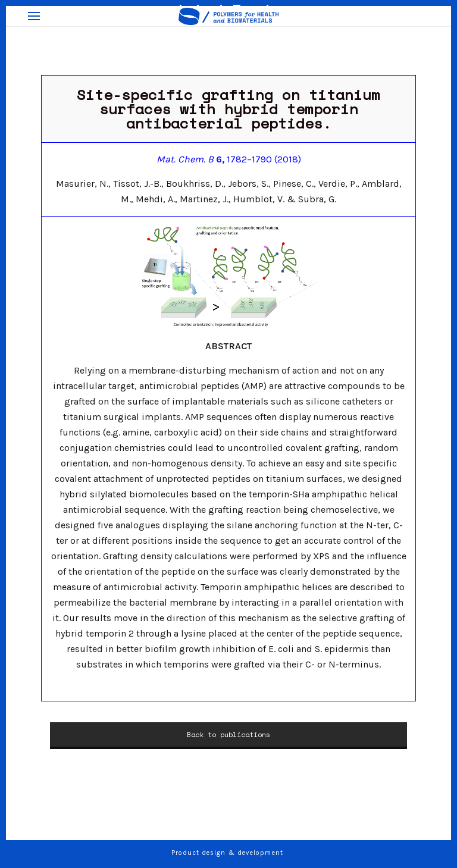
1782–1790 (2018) (229, 159)
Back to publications (228, 734)
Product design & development (228, 853)
